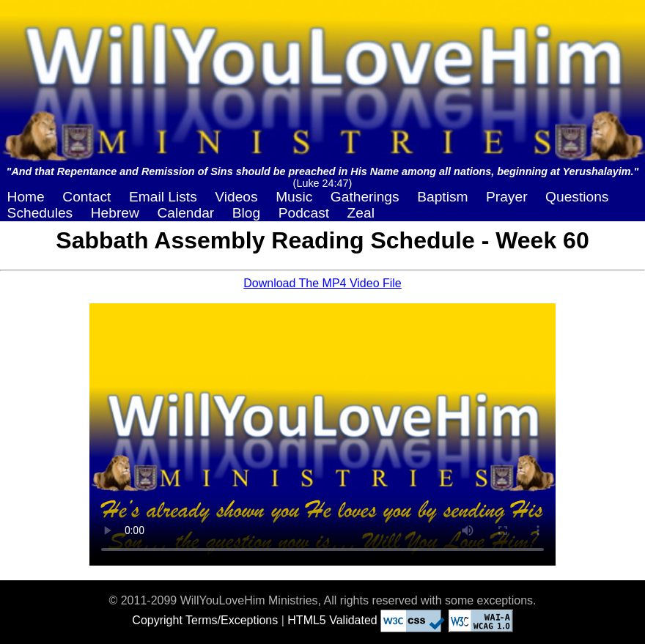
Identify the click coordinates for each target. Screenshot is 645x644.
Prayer (507, 197)
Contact (86, 197)
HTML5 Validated (332, 620)
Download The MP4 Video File (322, 283)
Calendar (185, 213)
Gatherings (365, 197)
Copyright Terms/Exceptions (205, 620)
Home (26, 197)
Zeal (361, 213)
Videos (236, 197)
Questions (577, 197)
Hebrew (115, 213)
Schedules (40, 213)
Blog (246, 213)
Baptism (442, 197)
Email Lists (163, 197)
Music (294, 197)
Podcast (304, 213)
